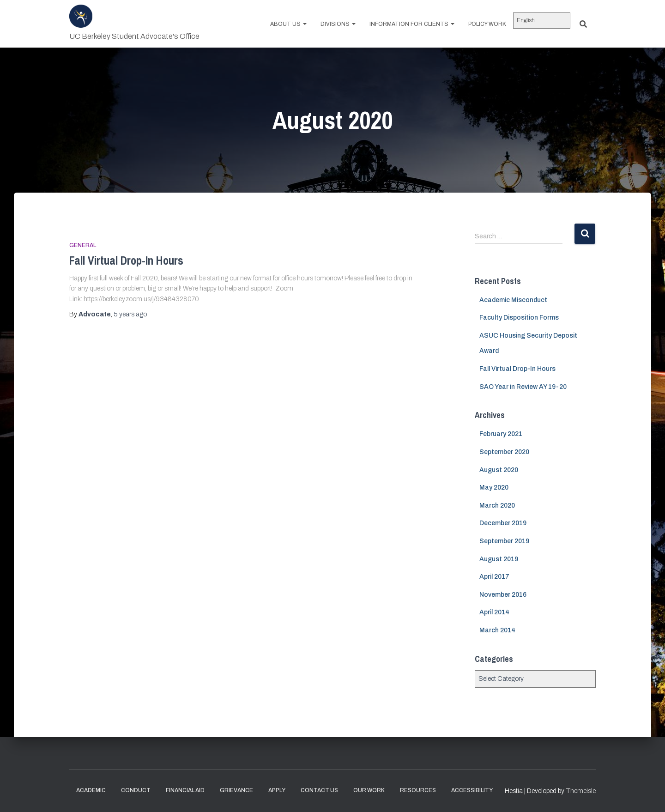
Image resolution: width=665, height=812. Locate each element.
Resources (418, 790)
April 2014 (494, 612)
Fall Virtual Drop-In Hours (126, 261)
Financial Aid (185, 790)
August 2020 (499, 470)
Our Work (369, 790)
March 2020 (497, 506)
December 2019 (503, 523)
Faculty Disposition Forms (519, 318)
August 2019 (499, 559)
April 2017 (494, 577)
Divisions (338, 24)
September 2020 (504, 452)
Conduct (136, 790)
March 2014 (497, 630)
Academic (91, 790)
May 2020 (494, 488)
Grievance (236, 790)
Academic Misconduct (513, 300)
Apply (277, 790)
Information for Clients (412, 24)
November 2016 (503, 595)
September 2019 (504, 541)
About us (288, 24)
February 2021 (501, 434)
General (83, 245)
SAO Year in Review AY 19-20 (523, 387)
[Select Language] (542, 21)
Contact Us (319, 790)
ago (130, 314)
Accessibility (472, 790)
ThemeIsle (581, 791)
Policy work (487, 24)
